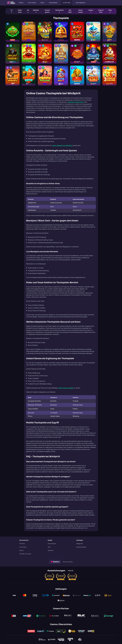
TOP (11, 11)
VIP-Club (67, 3)
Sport (42, 3)
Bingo (110, 11)
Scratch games (47, 11)
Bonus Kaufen (81, 11)
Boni (49, 547)
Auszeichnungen (81, 547)
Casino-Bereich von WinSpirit (62, 146)
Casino (21, 3)
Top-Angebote (80, 3)
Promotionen (53, 3)
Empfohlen (36, 11)
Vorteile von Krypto (25, 554)
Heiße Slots (20, 11)
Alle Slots (70, 11)
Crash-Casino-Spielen (66, 388)
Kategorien (80, 544)
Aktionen (51, 550)
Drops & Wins (101, 11)
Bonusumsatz (60, 11)
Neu (28, 11)
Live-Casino (32, 3)
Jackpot (91, 11)
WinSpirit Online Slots (76, 102)
